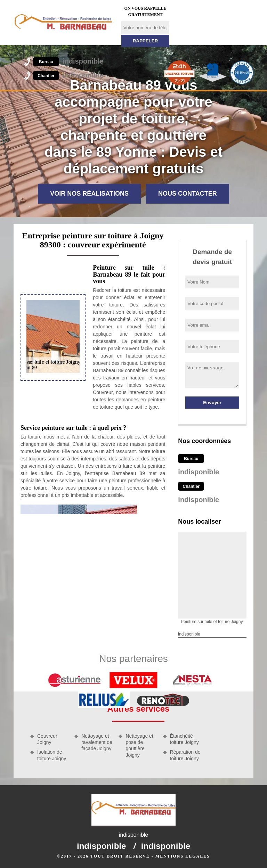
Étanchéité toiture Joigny (184, 739)
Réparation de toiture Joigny (185, 755)
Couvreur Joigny (47, 739)
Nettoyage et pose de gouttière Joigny (139, 746)
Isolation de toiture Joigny (52, 755)
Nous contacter (188, 194)
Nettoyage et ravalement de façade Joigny (97, 742)
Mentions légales (183, 856)
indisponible (68, 61)
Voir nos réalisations (89, 194)
